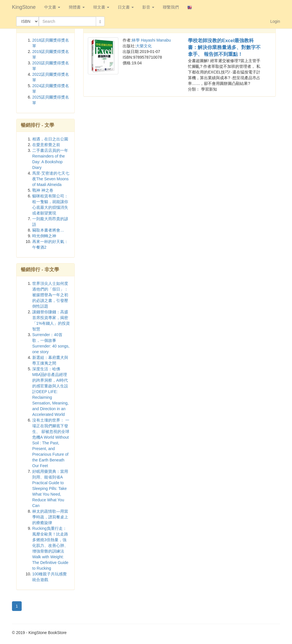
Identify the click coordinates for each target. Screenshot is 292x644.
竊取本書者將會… (48, 230)
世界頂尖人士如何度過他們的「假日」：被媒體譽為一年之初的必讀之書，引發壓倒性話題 (50, 295)
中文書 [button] (52, 7)
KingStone (24, 7)
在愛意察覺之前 (46, 145)
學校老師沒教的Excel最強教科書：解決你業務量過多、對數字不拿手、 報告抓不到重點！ (224, 47)
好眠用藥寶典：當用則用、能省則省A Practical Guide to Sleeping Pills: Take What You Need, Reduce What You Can (50, 488)
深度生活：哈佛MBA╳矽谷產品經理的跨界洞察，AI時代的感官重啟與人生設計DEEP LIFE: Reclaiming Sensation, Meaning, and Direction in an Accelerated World (50, 392)
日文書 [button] (126, 7)
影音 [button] (148, 7)
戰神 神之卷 (43, 190)
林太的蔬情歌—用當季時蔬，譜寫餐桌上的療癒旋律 (50, 517)
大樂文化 (144, 46)
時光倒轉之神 (44, 236)
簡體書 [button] (77, 7)
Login (275, 21)
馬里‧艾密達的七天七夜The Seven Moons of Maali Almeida (51, 179)
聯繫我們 (171, 7)
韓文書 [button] (101, 7)
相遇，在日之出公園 (50, 139)
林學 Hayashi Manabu (151, 40)
